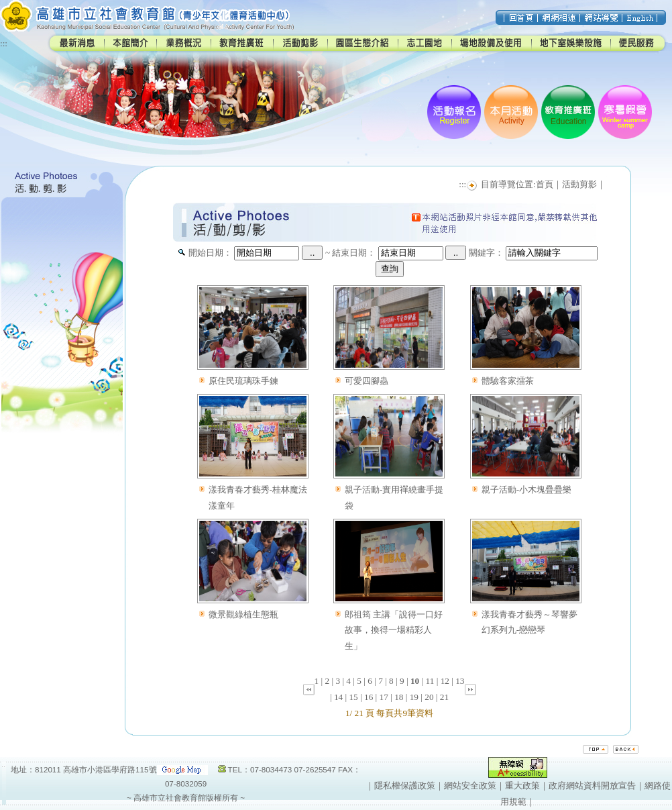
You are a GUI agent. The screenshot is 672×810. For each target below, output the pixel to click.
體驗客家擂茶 (508, 381)
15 (353, 697)
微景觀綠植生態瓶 (243, 614)
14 (338, 697)
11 (430, 681)
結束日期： (354, 253)
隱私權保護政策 (405, 786)
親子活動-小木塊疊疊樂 (526, 490)
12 (445, 681)
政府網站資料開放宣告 (592, 786)
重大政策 (522, 786)
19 (414, 697)
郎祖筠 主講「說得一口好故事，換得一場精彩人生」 (394, 630)
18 (399, 697)
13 (460, 681)
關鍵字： (486, 253)
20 (429, 697)
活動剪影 (579, 184)
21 (444, 697)
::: (4, 43)
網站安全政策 (470, 786)
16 (369, 697)
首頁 (545, 184)
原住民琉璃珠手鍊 (243, 381)
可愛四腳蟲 (367, 381)
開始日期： (210, 253)
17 (384, 697)
